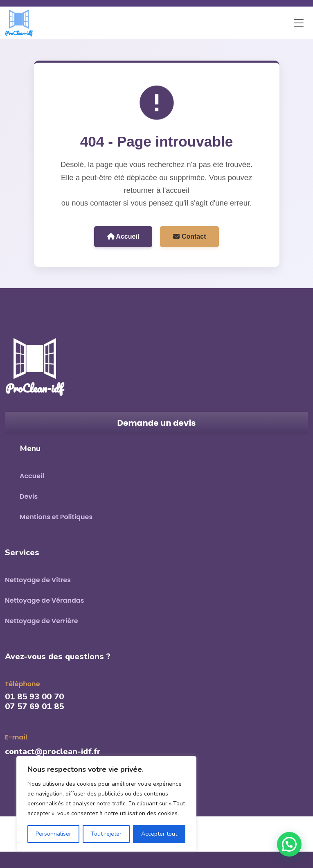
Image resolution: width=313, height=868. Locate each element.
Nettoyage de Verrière (42, 621)
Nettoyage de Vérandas (44, 600)
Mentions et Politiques (56, 517)
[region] (106, 804)
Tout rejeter (106, 834)
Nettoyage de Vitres (38, 580)
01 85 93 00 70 (34, 697)
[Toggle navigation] (299, 23)
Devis (29, 496)
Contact (189, 236)
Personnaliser (53, 834)
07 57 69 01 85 (34, 706)
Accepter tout (159, 834)
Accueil (123, 236)
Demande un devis (157, 423)
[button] (289, 844)
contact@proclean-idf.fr (53, 752)
